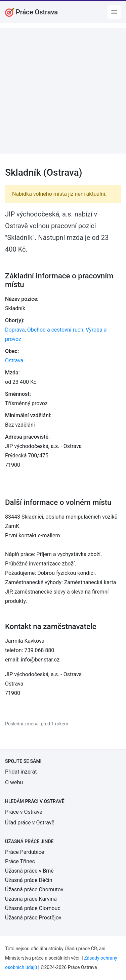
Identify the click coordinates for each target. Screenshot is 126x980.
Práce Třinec (20, 861)
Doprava (15, 330)
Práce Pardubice (25, 852)
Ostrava (14, 361)
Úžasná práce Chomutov (34, 889)
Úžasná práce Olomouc (33, 908)
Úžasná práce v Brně (29, 871)
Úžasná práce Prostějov (33, 918)
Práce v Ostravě (24, 812)
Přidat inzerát (21, 772)
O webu (14, 782)
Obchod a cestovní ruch (55, 330)
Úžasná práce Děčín (29, 880)
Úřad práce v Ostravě (30, 823)
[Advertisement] (63, 91)
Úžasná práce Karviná (31, 899)
